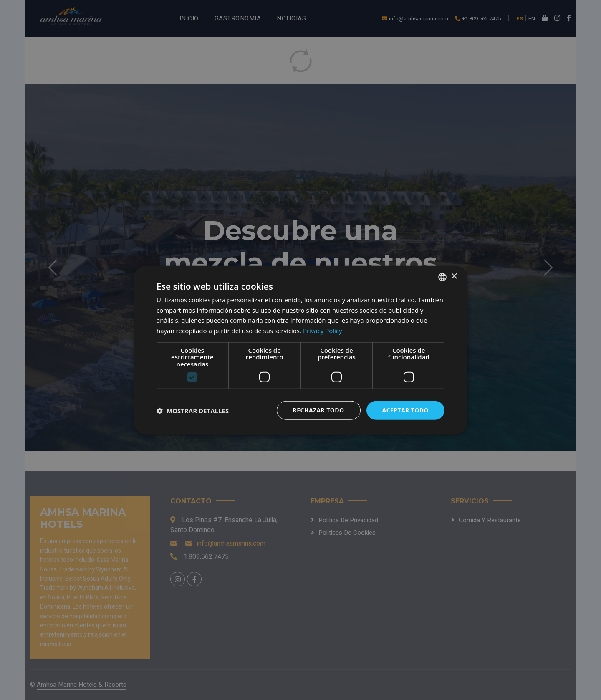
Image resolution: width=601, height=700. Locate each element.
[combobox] (442, 277)
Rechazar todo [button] (319, 410)
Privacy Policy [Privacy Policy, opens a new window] (323, 331)
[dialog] (300, 350)
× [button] (454, 277)
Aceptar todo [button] (405, 410)
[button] (193, 410)
